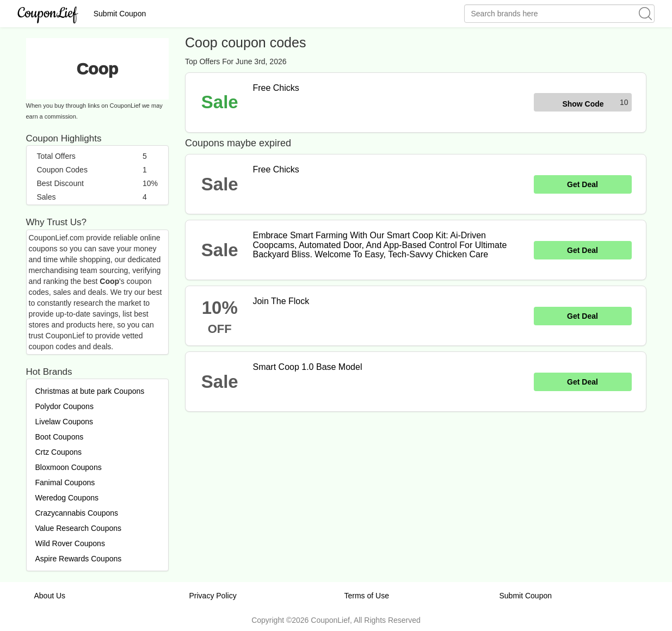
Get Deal (582, 184)
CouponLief (48, 13)
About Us (50, 596)
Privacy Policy (213, 596)
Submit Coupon (120, 14)
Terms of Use (367, 596)
